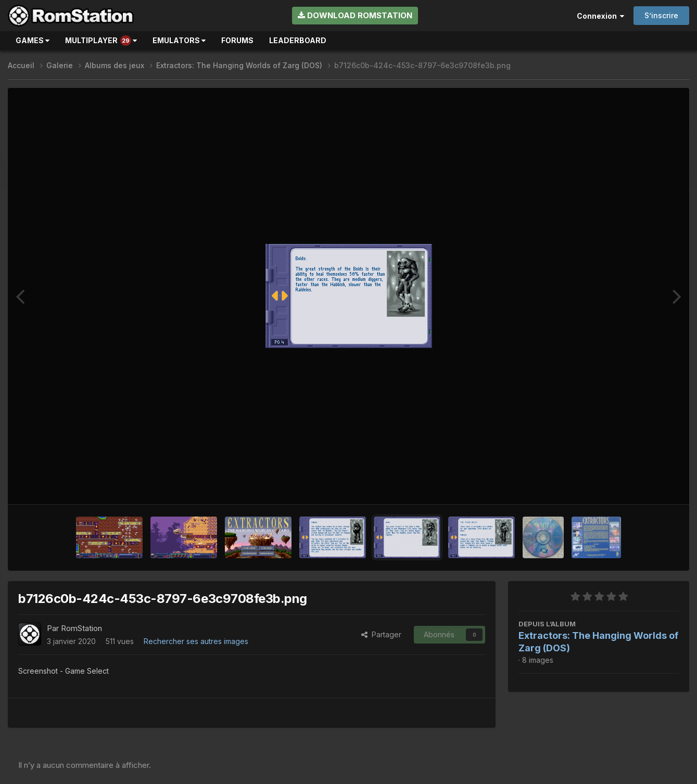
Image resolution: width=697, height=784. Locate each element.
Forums (237, 40)
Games (33, 40)
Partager (381, 634)
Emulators (179, 40)
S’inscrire (661, 15)
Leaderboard (298, 40)
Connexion (600, 16)
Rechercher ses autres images (196, 641)
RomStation (81, 628)
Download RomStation (355, 15)
